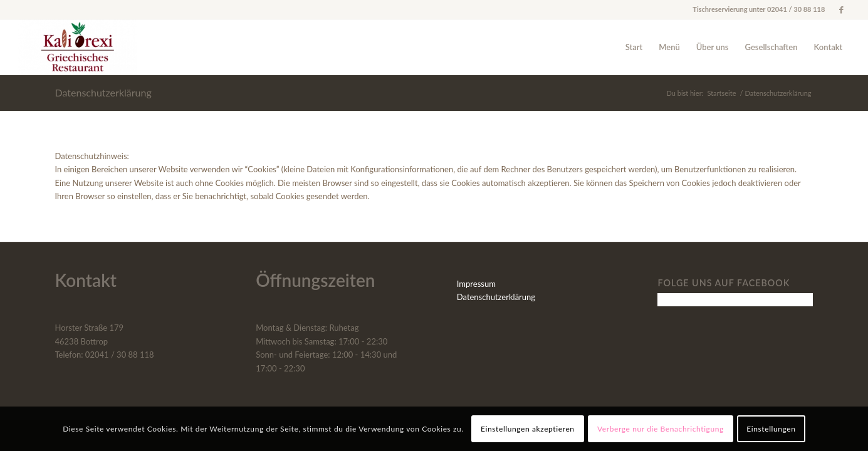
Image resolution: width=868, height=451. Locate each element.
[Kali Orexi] (77, 47)
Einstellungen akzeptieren (528, 429)
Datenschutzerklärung (103, 92)
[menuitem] (634, 47)
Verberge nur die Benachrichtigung (661, 429)
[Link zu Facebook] (841, 9)
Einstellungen (771, 429)
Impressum (476, 284)
